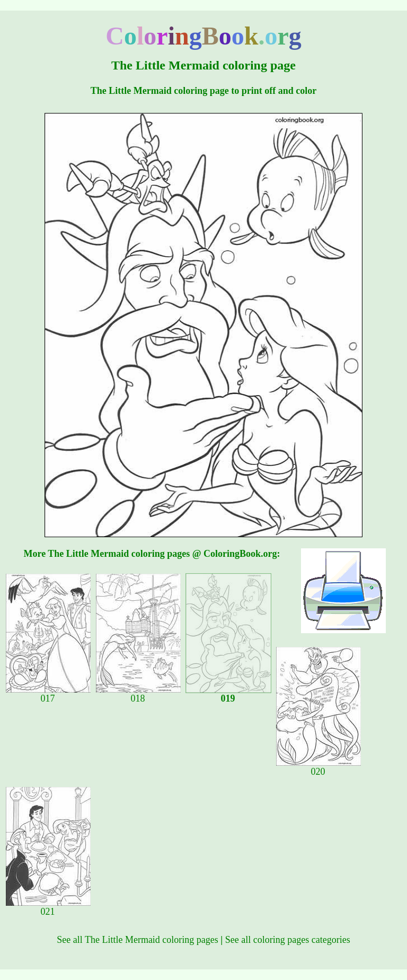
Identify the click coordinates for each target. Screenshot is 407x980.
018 (138, 694)
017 (48, 694)
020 (318, 767)
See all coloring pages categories (288, 940)
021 (48, 907)
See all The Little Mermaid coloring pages (138, 940)
